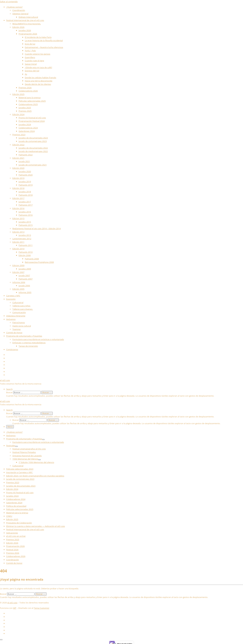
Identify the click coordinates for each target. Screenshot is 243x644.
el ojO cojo (12, 603)
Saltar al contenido (9, 2)
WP (15, 608)
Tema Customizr (42, 608)
